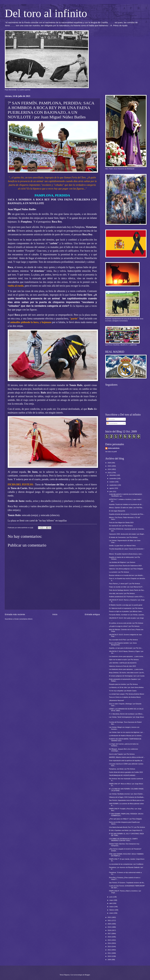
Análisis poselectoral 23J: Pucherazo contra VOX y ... (127, 597)
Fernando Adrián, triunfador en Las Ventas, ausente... (127, 615)
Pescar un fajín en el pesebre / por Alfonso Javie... (126, 611)
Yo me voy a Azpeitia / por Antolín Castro (123, 691)
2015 (110, 940)
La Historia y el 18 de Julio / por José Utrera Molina (126, 687)
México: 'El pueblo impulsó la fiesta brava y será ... (126, 554)
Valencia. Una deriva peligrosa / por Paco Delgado (126, 569)
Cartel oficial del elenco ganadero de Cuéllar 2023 (126, 772)
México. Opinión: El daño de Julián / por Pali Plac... (126, 508)
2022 (110, 917)
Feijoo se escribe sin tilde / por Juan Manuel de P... (126, 587)
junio (111, 897)
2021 (110, 920)
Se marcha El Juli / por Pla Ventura (121, 526)
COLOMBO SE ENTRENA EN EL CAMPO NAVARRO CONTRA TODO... (123, 840)
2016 (110, 937)
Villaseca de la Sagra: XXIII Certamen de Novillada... (127, 797)
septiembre (113, 485)
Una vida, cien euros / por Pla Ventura (122, 593)
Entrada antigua (92, 614)
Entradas (111, 419)
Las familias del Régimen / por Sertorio (122, 562)
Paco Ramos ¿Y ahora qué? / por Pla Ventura (125, 584)
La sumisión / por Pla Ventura (119, 572)
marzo (112, 907)
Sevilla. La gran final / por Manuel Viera (122, 546)
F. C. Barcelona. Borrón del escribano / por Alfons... (126, 714)
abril (111, 903)
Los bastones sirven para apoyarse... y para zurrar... (127, 656)
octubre (112, 482)
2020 (110, 924)
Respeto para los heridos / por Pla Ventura (123, 684)
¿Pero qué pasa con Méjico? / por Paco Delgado (126, 819)
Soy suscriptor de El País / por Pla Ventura (123, 640)
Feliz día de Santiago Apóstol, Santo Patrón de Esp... (127, 590)
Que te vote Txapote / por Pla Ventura (122, 754)
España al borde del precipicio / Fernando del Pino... (127, 514)
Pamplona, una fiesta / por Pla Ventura (122, 769)
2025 (110, 466)
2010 (110, 956)
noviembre (113, 478)
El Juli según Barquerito (117, 511)
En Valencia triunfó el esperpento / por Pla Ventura (126, 608)
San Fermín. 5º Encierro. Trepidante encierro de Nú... (127, 883)
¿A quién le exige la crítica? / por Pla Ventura (124, 626)
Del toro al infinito (46, 13)
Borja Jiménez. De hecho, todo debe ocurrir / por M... (127, 673)
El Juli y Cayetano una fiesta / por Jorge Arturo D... (126, 830)
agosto (112, 488)
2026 (110, 463)
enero (112, 913)
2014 (110, 943)
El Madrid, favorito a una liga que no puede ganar (126, 605)
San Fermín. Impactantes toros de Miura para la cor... (127, 800)
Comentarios (112, 423)
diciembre (113, 475)
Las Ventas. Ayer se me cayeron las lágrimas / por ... (127, 732)
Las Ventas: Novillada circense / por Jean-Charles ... (127, 794)
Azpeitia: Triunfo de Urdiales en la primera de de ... (126, 504)
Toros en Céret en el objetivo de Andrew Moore (125, 697)
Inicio (55, 614)
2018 (110, 930)
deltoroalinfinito (114, 448)
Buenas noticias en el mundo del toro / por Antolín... (127, 575)
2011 (110, 953)
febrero (112, 910)
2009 (110, 960)
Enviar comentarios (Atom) (23, 619)
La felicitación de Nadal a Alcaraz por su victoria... (126, 736)
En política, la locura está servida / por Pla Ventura (126, 623)
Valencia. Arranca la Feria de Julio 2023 (122, 666)
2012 (110, 950)
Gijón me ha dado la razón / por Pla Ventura (124, 660)
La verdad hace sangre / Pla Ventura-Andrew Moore (127, 694)
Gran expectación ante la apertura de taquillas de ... (127, 761)
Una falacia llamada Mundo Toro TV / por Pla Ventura (127, 827)
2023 (110, 473)
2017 (110, 933)
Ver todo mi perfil (111, 452)
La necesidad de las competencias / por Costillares (126, 864)
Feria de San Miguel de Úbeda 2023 (121, 523)
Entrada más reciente (15, 614)
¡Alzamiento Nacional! (116, 700)
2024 (110, 469)
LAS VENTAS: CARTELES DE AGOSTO (123, 663)
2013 (110, 947)
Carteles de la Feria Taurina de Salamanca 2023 (125, 566)
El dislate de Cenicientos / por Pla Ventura (123, 537)
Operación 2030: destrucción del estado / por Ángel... (127, 534)
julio (111, 492)
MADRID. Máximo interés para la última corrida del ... (127, 757)
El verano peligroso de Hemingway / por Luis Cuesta (127, 676)
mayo (111, 900)
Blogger (87, 975)
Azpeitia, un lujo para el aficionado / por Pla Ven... (126, 648)
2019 (110, 927)
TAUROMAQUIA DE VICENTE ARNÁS (122, 775)
